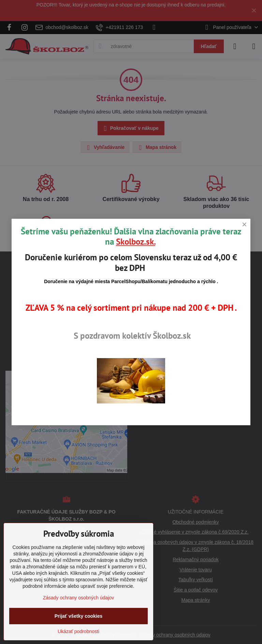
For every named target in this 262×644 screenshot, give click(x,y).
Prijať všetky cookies (79, 616)
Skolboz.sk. (136, 242)
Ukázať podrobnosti (78, 631)
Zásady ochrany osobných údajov (79, 598)
